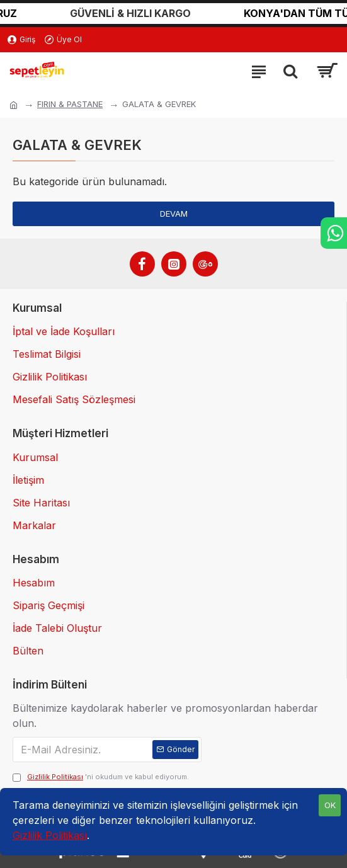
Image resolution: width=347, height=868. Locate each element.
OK (330, 805)
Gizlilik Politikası (50, 835)
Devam (174, 214)
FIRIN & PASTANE (70, 104)
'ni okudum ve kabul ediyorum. (101, 777)
